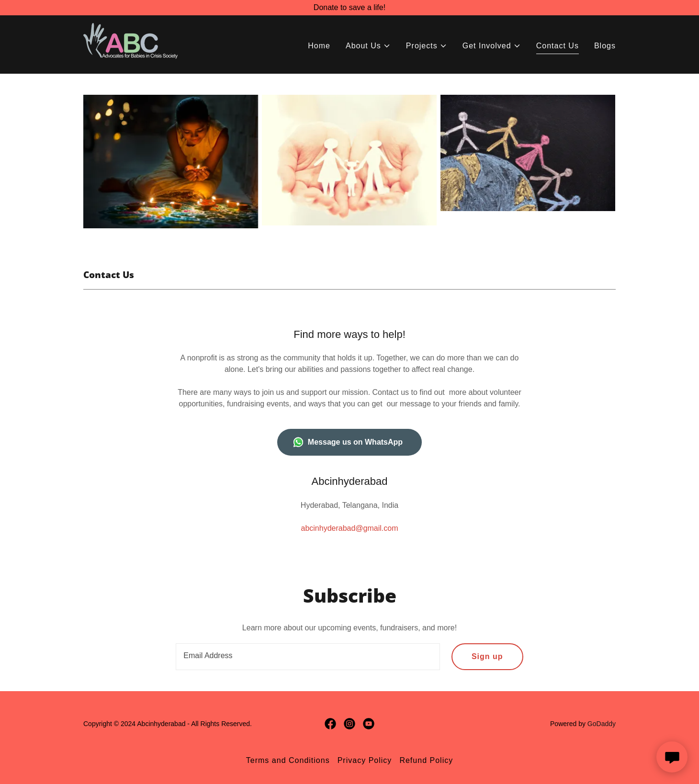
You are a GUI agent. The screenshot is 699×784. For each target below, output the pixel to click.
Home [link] (319, 46)
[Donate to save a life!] (349, 8)
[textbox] (308, 657)
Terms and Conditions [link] (288, 760)
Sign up (487, 656)
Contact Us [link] (558, 46)
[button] (368, 46)
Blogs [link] (605, 46)
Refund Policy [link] (426, 760)
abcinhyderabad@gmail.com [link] (349, 528)
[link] (133, 44)
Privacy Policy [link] (365, 760)
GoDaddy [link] (602, 724)
